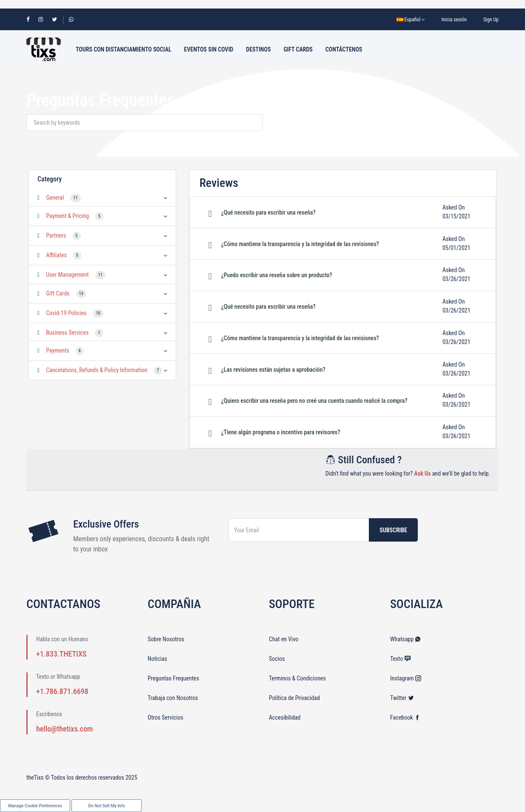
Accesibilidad (285, 717)
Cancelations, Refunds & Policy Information (97, 370)
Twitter (402, 698)
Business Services (67, 333)
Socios (277, 659)
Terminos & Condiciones (297, 678)
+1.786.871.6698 (62, 691)
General (55, 198)
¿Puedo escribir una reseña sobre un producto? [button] (277, 275)
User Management (67, 275)
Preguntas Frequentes (173, 678)
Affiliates (56, 255)
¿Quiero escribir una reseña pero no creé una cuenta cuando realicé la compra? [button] (314, 401)
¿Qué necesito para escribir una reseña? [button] (268, 212)
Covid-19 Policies (66, 313)
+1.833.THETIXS (61, 654)
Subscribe (393, 530)
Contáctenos (344, 49)
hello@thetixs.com (64, 729)
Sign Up (491, 20)
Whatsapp (405, 639)
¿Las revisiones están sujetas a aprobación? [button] (273, 370)
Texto (400, 659)
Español (411, 20)
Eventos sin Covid (209, 49)
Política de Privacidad (294, 698)
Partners (56, 235)
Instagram (406, 678)
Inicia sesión (454, 20)
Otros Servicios (165, 717)
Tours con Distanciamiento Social (124, 49)
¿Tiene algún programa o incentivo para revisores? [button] (281, 432)
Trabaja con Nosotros (173, 698)
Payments (58, 350)
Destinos (258, 49)
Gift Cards (298, 49)
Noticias (157, 659)
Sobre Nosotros (166, 639)
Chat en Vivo (284, 639)
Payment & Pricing (67, 216)
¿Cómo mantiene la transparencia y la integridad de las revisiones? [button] (300, 244)
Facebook (405, 717)
